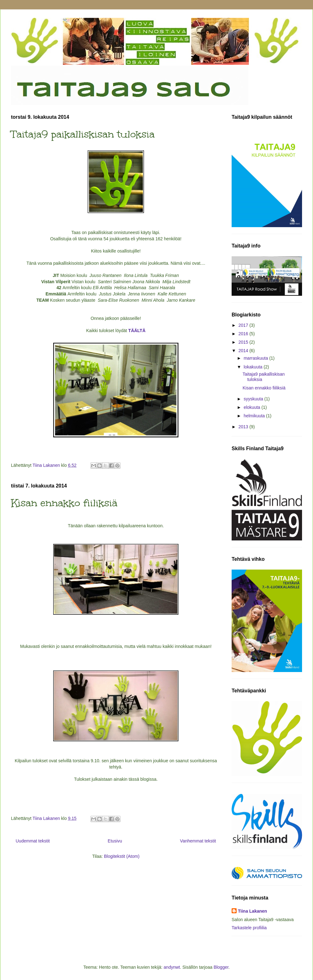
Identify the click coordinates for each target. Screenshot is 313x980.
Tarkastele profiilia (249, 928)
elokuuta (252, 407)
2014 (244, 351)
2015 (244, 342)
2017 (244, 325)
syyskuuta (254, 399)
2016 (244, 334)
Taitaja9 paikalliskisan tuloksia (83, 134)
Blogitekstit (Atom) (122, 856)
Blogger (221, 967)
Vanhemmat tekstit (198, 841)
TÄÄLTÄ (137, 331)
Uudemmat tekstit (33, 841)
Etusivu (115, 841)
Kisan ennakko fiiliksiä (64, 503)
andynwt (172, 967)
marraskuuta (256, 358)
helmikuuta (255, 416)
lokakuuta (254, 367)
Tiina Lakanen (252, 911)
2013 (244, 427)
